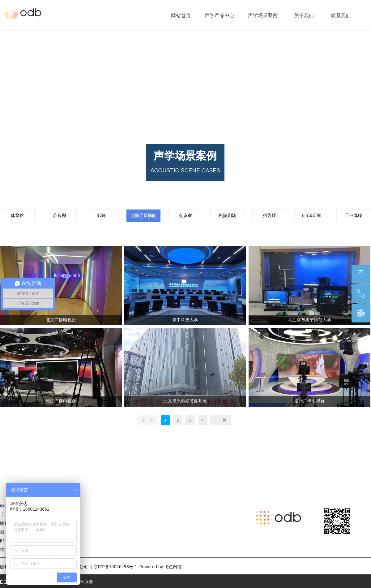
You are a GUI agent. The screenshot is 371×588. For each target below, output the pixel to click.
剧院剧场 (228, 216)
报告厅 (270, 216)
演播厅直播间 (143, 216)
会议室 (185, 216)
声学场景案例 (263, 15)
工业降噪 (354, 216)
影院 (101, 216)
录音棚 (59, 216)
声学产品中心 (220, 15)
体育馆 (17, 216)
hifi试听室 (311, 216)
